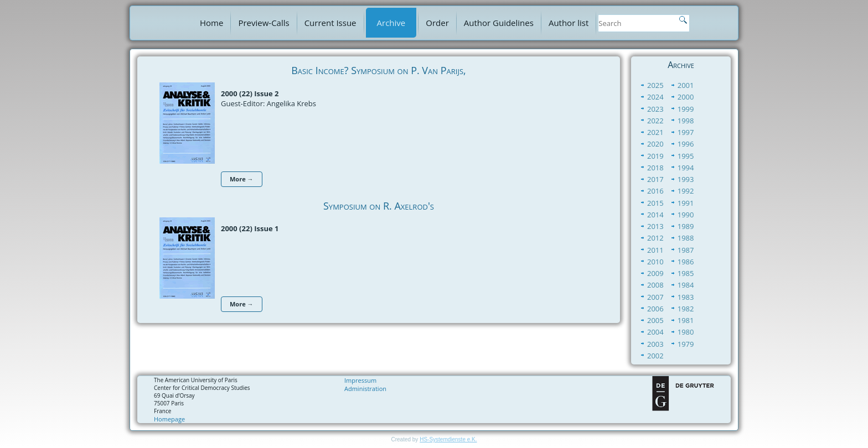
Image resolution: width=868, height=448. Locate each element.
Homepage (169, 419)
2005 (655, 320)
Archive (391, 23)
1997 (686, 132)
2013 (655, 226)
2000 (686, 97)
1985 (686, 273)
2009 (655, 273)
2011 (655, 250)
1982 (686, 309)
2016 (655, 191)
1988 (686, 238)
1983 (686, 297)
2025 (655, 85)
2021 (655, 132)
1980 (686, 332)
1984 (686, 285)
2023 (655, 109)
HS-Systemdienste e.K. (448, 439)
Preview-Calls (263, 23)
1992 (686, 191)
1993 (686, 179)
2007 (655, 297)
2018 (655, 168)
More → (242, 179)
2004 (655, 332)
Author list (569, 23)
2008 (655, 285)
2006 (655, 309)
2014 (655, 215)
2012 (655, 238)
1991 (686, 203)
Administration (365, 389)
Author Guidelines (499, 23)
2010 (655, 262)
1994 (686, 168)
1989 (686, 226)
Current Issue (330, 23)
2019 (655, 156)
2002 (655, 356)
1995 (686, 156)
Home (211, 23)
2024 (655, 97)
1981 (686, 320)
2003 (655, 344)
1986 (686, 262)
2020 (655, 144)
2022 (655, 121)
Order (437, 23)
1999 (686, 109)
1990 (686, 215)
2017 (655, 179)
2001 (686, 85)
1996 (686, 144)
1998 (686, 121)
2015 (655, 203)
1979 (686, 344)
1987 (686, 250)
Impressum (360, 380)
